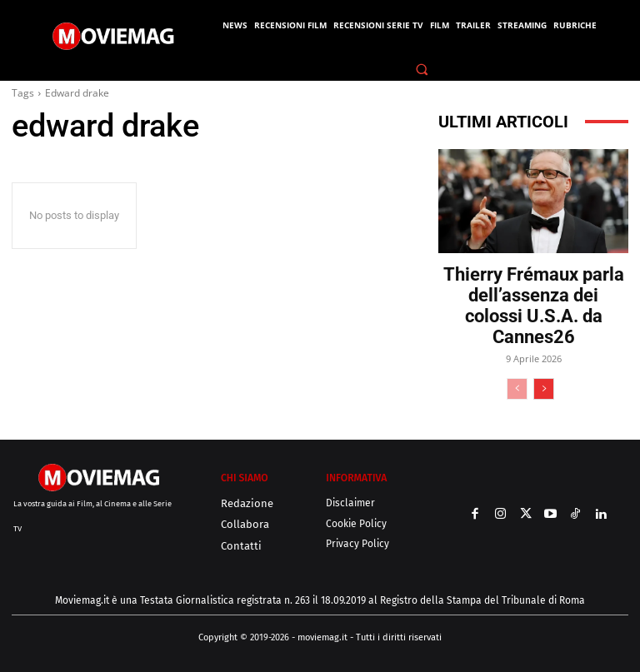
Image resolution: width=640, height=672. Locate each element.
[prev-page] (517, 389)
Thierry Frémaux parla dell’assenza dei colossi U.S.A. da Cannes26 (534, 306)
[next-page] (544, 389)
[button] (422, 69)
